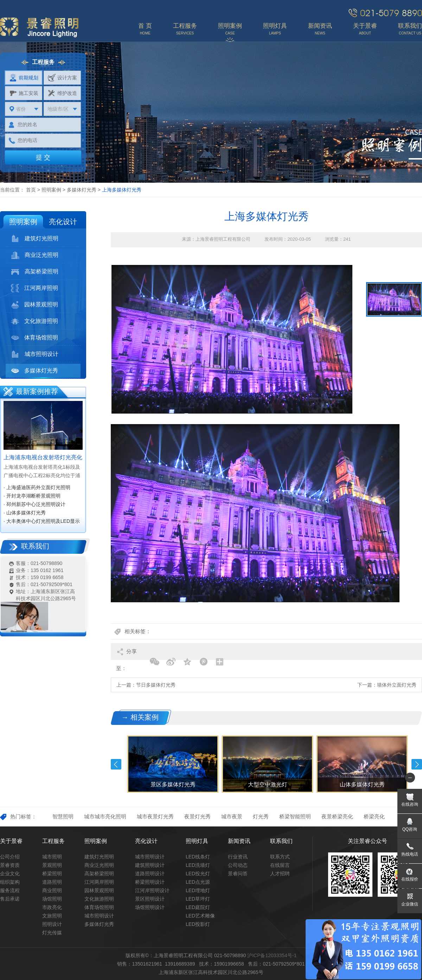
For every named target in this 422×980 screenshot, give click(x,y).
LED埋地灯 (198, 890)
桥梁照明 (52, 874)
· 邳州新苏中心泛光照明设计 (34, 504)
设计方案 (62, 78)
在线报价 (410, 879)
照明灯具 (197, 841)
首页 (31, 190)
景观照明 (52, 865)
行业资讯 (238, 857)
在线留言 (280, 865)
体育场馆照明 (34, 338)
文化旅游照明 (34, 321)
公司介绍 (10, 857)
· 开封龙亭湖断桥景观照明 (32, 496)
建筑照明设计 (150, 865)
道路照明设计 (150, 874)
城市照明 (52, 857)
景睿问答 (238, 874)
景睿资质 (10, 865)
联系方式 (280, 857)
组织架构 (10, 882)
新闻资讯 (239, 841)
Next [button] (417, 764)
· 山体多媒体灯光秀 (25, 513)
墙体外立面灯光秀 (397, 685)
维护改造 (62, 93)
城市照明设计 (35, 354)
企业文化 (10, 874)
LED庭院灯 (198, 907)
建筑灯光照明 (35, 239)
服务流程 (10, 890)
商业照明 (52, 890)
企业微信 (410, 904)
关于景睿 (11, 841)
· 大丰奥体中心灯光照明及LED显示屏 (42, 522)
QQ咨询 (410, 829)
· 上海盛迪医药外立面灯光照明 (37, 487)
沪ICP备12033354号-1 (272, 955)
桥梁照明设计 (150, 882)
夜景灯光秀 (197, 816)
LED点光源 (198, 882)
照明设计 (52, 924)
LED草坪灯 (198, 899)
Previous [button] (116, 764)
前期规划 (24, 78)
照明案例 (51, 190)
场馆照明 (52, 899)
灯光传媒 (52, 933)
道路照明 (52, 882)
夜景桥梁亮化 (337, 816)
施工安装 (24, 93)
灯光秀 (261, 816)
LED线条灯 (198, 857)
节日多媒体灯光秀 (156, 685)
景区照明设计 (150, 899)
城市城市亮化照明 (105, 816)
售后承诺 (10, 899)
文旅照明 (52, 916)
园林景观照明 (34, 305)
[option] (232, 339)
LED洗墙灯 (198, 865)
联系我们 (281, 841)
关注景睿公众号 (367, 841)
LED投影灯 (198, 924)
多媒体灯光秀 (82, 190)
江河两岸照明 (34, 288)
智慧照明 (63, 816)
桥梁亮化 (374, 816)
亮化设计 (63, 222)
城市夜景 (232, 816)
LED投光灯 (198, 874)
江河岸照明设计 (152, 890)
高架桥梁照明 (35, 272)
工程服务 (53, 841)
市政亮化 (52, 907)
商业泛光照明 (35, 255)
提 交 (43, 157)
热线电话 (410, 854)
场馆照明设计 (150, 907)
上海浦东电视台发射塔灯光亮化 (43, 457)
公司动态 (238, 865)
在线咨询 (410, 804)
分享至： (126, 654)
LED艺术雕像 (200, 916)
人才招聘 (280, 874)
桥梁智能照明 (295, 816)
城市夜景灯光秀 (155, 816)
